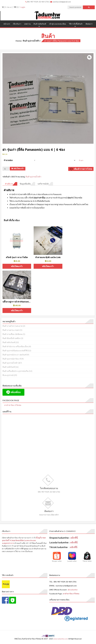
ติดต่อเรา (89, 24)
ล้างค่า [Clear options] (81, 160)
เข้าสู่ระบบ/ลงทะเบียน (57, 24)
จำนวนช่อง (8, 160)
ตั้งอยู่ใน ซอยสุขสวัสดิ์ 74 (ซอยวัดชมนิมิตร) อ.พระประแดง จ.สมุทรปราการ (24, 540)
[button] (89, 57)
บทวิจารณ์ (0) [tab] (43, 184)
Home (18, 41)
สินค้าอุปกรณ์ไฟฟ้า (31, 41)
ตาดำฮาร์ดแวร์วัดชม (13, 405)
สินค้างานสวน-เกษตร (11, 330)
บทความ (27, 24)
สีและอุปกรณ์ (8, 375)
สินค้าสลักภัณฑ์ (9, 342)
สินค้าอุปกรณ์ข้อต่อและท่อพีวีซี (15, 351)
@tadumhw (73, 590)
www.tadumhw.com (61, 639)
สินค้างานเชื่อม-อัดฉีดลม (12, 334)
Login (23, 7)
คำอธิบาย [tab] (9, 184)
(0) (16, 7)
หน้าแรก (7, 24)
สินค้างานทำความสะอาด (12, 326)
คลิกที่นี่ (74, 538)
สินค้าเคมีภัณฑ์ (9, 367)
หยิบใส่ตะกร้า (19, 169)
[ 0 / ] (7, 7)
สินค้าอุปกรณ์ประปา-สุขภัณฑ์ (14, 355)
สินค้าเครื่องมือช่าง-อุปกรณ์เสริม (15, 371)
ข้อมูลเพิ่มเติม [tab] (25, 184)
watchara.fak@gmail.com (61, 2)
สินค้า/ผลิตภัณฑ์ (40, 24)
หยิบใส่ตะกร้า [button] (17, 266)
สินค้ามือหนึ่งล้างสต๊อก (11, 338)
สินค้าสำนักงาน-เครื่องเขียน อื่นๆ (15, 346)
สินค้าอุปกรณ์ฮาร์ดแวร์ (12, 359)
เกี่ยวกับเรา (17, 24)
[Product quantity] (6, 169)
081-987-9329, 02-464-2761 (37, 2)
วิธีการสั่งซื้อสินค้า (76, 24)
